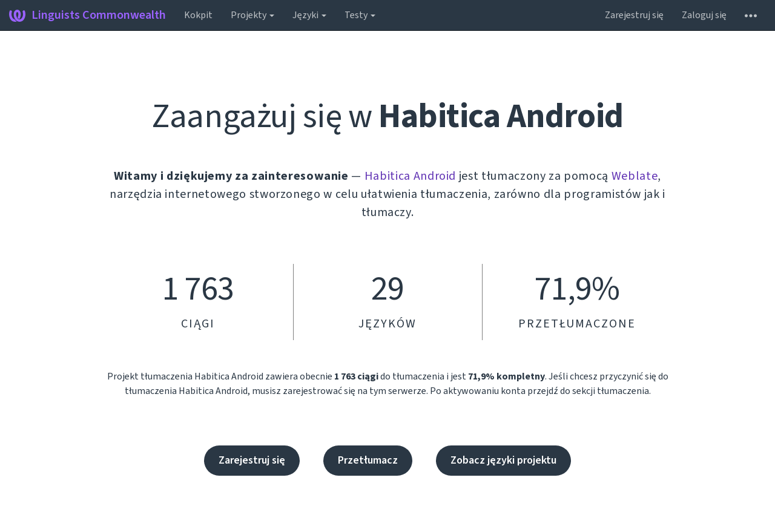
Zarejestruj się (634, 15)
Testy (360, 15)
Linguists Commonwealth (87, 15)
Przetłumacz (368, 460)
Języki (309, 15)
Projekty (252, 15)
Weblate (635, 176)
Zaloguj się (704, 15)
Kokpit (198, 15)
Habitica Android (410, 176)
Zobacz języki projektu (503, 460)
